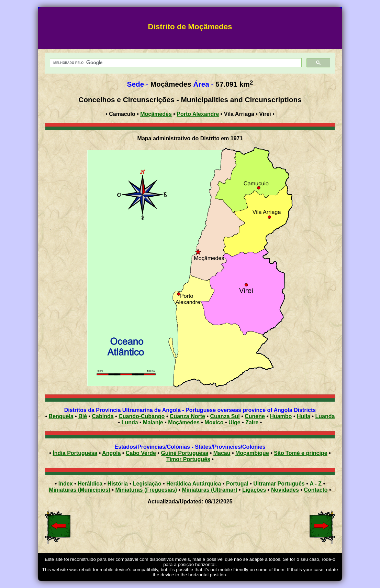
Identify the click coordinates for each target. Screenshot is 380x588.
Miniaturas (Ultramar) (210, 490)
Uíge (234, 422)
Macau (222, 453)
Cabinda (103, 416)
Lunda (130, 422)
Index (66, 484)
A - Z (316, 484)
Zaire (252, 422)
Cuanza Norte (187, 416)
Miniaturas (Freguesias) (146, 490)
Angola (111, 453)
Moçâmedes (156, 114)
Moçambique (252, 453)
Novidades (285, 490)
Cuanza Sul (225, 416)
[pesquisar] (175, 63)
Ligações (254, 490)
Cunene (255, 416)
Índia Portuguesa (75, 453)
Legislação (147, 484)
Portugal (237, 484)
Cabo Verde (141, 453)
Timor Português (188, 459)
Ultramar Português (279, 484)
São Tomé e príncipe (300, 453)
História (118, 484)
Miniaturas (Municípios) (80, 490)
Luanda (325, 416)
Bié (83, 416)
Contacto (316, 490)
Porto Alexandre (198, 114)
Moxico (214, 422)
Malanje (153, 422)
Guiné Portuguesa (185, 453)
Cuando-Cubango (142, 416)
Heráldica (90, 484)
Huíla (304, 416)
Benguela (61, 416)
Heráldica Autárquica (194, 484)
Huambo (281, 416)
